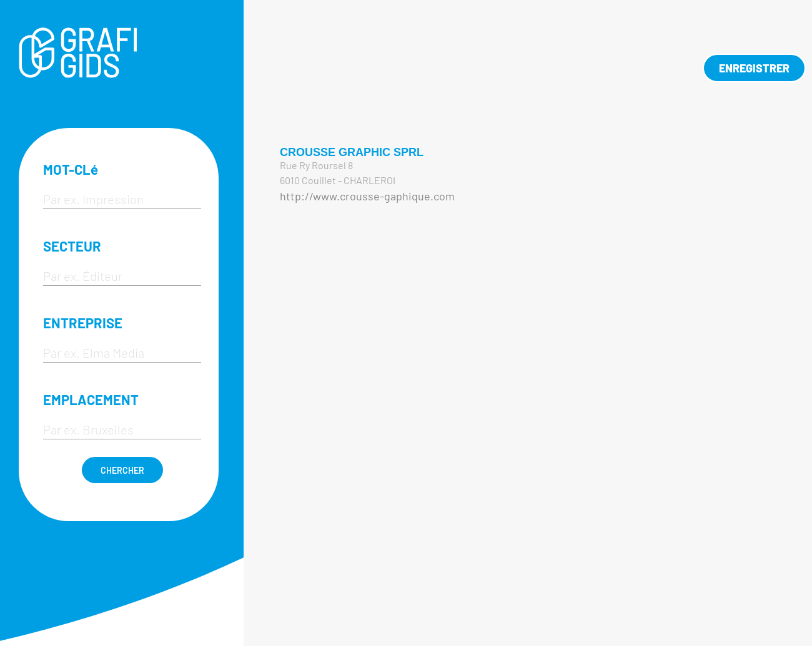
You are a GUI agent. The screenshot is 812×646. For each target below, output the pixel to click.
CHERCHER (122, 470)
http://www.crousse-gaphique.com (367, 196)
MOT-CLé (71, 169)
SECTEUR (72, 246)
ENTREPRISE (83, 323)
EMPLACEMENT (91, 399)
